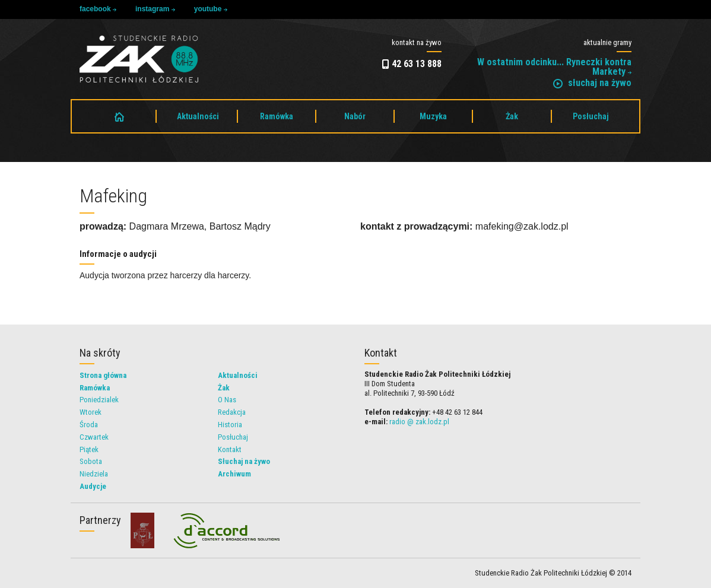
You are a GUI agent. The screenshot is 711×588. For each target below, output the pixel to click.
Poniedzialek (99, 400)
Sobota (91, 461)
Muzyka (433, 116)
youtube (211, 9)
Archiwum (234, 474)
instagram (155, 9)
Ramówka (277, 116)
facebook (98, 9)
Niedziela (94, 474)
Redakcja (232, 412)
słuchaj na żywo (592, 83)
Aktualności (198, 116)
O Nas (227, 400)
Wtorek (91, 412)
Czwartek (94, 437)
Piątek (89, 449)
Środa (89, 425)
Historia (230, 425)
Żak (512, 116)
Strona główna (103, 375)
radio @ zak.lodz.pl (419, 422)
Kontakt (230, 449)
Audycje (93, 486)
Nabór (355, 116)
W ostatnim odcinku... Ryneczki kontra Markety (554, 67)
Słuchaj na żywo (244, 461)
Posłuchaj (591, 116)
